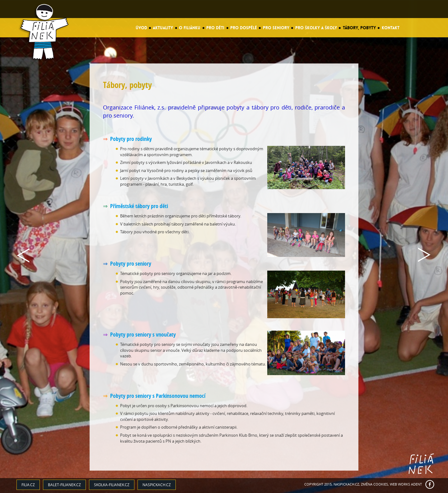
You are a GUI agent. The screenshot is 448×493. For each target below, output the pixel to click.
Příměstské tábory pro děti (139, 206)
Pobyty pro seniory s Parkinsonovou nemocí (158, 396)
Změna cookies (374, 484)
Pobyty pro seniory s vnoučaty (143, 335)
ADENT (416, 484)
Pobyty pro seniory (131, 264)
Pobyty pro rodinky (131, 139)
